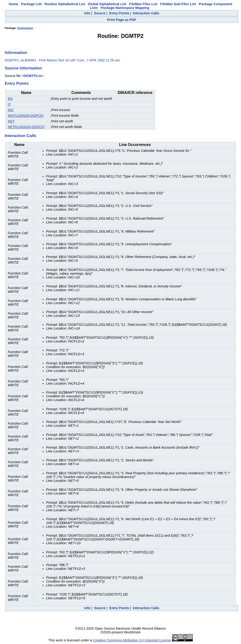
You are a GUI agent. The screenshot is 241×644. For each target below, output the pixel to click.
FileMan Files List (143, 4)
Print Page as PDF (122, 20)
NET (11, 121)
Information (16, 52)
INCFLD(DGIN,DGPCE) (26, 116)
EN (10, 99)
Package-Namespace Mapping (125, 8)
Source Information (23, 68)
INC (11, 110)
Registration (25, 28)
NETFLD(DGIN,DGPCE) (26, 127)
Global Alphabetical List (107, 4)
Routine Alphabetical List (65, 4)
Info (87, 13)
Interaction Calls (146, 13)
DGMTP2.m (33, 76)
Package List (31, 4)
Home (13, 4)
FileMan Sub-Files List (178, 4)
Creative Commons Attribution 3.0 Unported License (132, 640)
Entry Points (119, 13)
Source (100, 13)
